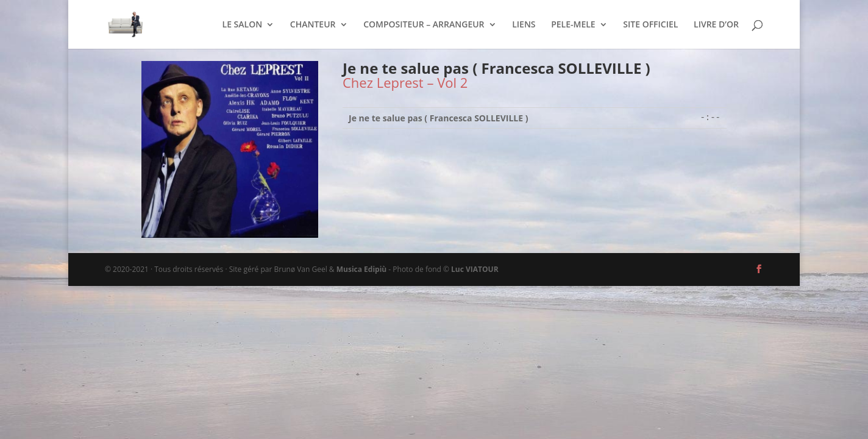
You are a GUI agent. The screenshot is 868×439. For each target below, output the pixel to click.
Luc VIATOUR (475, 269)
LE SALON (243, 25)
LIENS (524, 25)
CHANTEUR (313, 25)
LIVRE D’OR (716, 25)
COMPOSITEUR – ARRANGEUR (424, 25)
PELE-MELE (573, 25)
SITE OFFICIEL (650, 25)
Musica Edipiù (361, 269)
